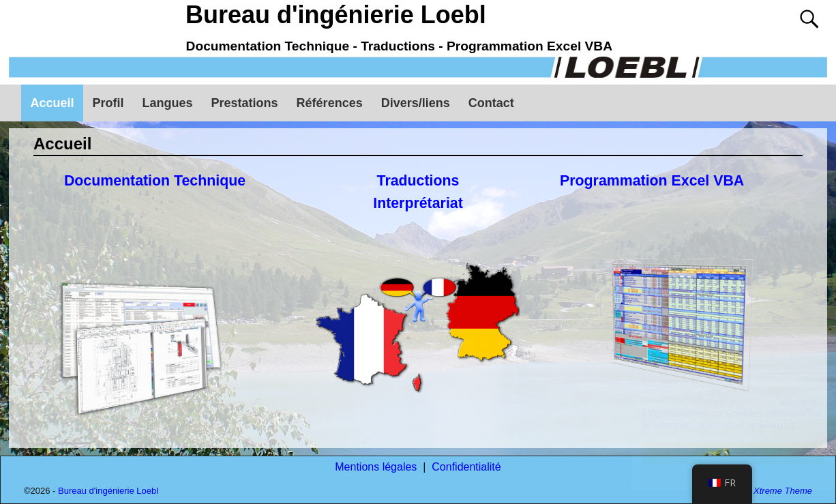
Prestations (245, 103)
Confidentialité (466, 467)
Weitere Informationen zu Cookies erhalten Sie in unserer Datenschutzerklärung (718, 413)
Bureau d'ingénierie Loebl (336, 15)
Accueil (53, 103)
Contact (491, 103)
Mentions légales (376, 467)
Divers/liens (416, 103)
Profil (108, 103)
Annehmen (720, 453)
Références (330, 103)
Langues (168, 103)
